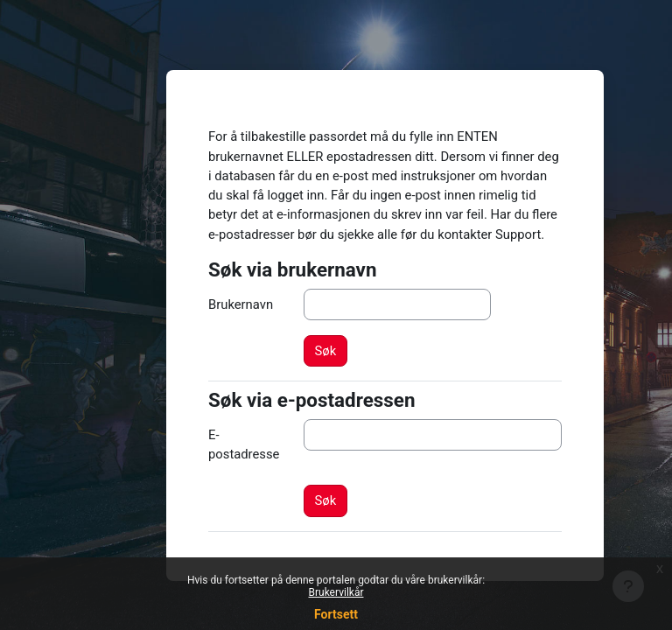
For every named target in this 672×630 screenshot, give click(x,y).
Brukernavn (241, 304)
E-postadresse (244, 444)
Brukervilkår (336, 592)
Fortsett (336, 614)
